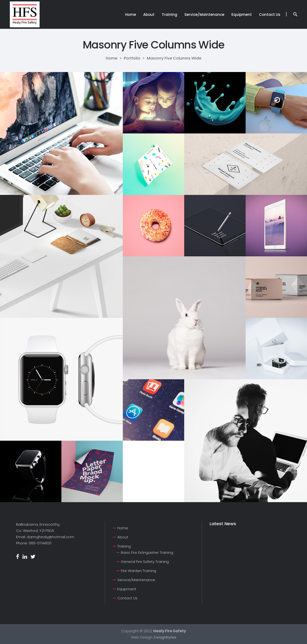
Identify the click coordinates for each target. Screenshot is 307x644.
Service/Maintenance (136, 580)
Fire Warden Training (139, 571)
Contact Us (127, 598)
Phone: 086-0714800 (34, 543)
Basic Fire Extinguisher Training (147, 552)
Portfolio (132, 58)
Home (112, 58)
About (123, 537)
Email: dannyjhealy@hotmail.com (45, 537)
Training (124, 546)
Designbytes (165, 637)
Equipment (127, 589)
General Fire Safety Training (145, 562)
